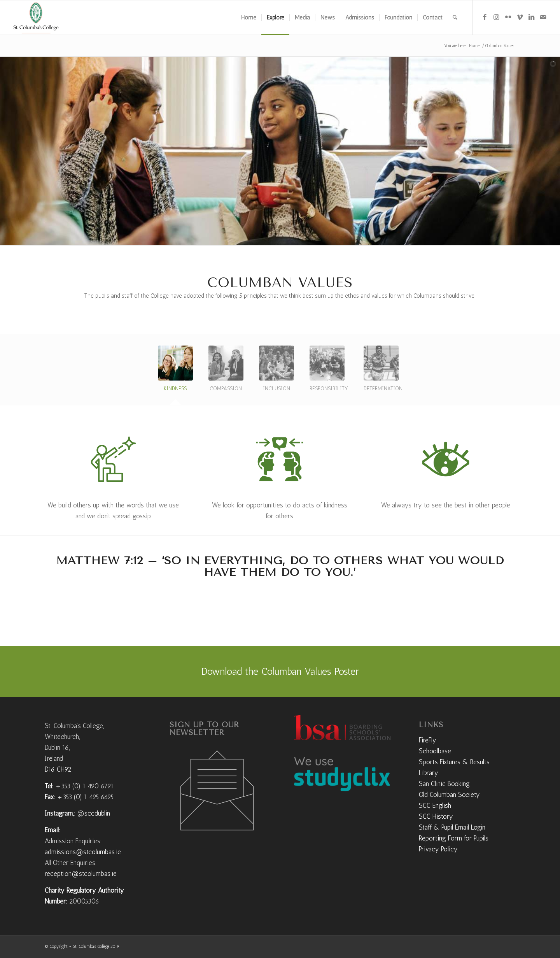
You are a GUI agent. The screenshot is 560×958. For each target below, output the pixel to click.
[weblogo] (36, 18)
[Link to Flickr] (508, 17)
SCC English (435, 805)
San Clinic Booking (444, 784)
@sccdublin (94, 813)
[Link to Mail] (543, 17)
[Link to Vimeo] (520, 17)
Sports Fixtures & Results (454, 762)
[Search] (455, 18)
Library (429, 773)
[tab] (175, 372)
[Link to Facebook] (485, 17)
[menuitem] (249, 18)
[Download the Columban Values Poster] (280, 671)
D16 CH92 (58, 769)
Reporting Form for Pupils (454, 838)
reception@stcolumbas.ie (81, 874)
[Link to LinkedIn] (531, 17)
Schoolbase (435, 751)
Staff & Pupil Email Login (452, 827)
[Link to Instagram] (496, 17)
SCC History (436, 816)
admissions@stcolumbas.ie (83, 852)
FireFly (428, 740)
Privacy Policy (438, 849)
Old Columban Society (449, 795)
